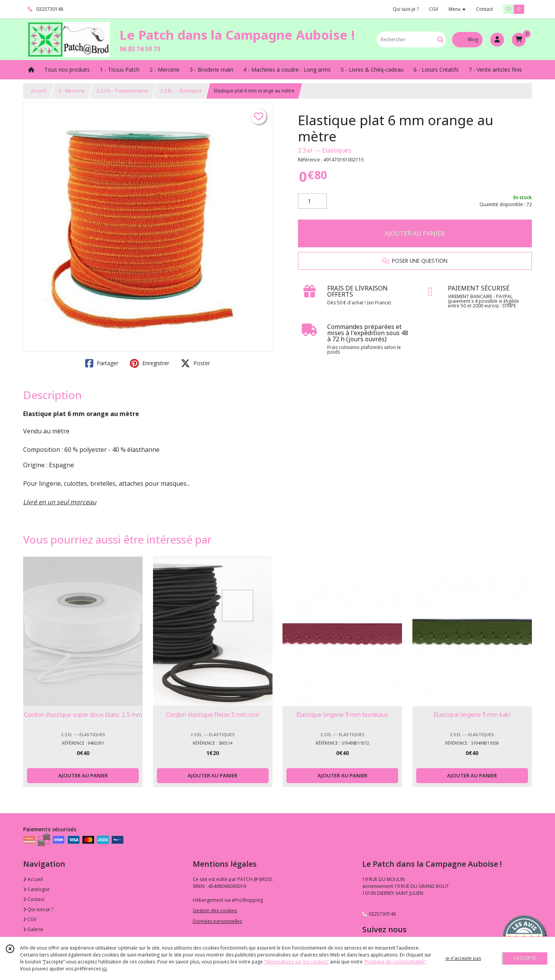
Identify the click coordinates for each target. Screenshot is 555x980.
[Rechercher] (441, 39)
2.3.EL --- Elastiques (181, 91)
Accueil (39, 91)
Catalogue (36, 889)
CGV (30, 919)
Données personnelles (217, 921)
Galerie (33, 929)
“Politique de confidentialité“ (395, 962)
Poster (195, 363)
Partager (102, 363)
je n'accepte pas (463, 958)
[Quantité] (312, 201)
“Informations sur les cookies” (296, 962)
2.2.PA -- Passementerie (122, 91)
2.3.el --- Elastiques (325, 150)
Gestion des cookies (215, 910)
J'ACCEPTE (525, 958)
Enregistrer (150, 363)
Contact (484, 9)
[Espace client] (497, 40)
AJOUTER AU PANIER (415, 233)
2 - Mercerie (71, 91)
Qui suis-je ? (38, 909)
